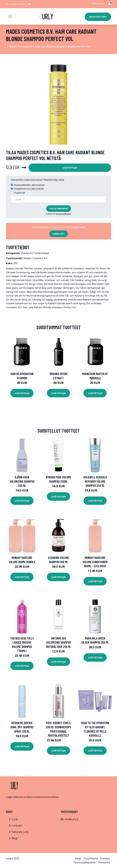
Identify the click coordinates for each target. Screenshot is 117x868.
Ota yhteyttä (91, 858)
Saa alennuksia (59, 209)
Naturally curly (20, 832)
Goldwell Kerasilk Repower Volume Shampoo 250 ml (95, 481)
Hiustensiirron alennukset (29, 189)
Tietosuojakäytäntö (84, 862)
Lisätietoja (70, 168)
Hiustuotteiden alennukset (29, 185)
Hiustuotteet (98, 17)
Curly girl (17, 825)
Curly (15, 819)
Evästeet (105, 858)
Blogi (15, 838)
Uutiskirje (19, 193)
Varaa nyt (59, 234)
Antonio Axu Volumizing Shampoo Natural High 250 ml (59, 642)
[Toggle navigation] (10, 16)
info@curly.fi (98, 4)
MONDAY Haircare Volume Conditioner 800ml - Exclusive (95, 562)
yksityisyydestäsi (63, 214)
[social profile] (29, 4)
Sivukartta (104, 862)
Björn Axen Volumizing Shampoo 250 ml (22, 481)
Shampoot (27, 253)
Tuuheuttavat (41, 253)
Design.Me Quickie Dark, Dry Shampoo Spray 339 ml (22, 727)
